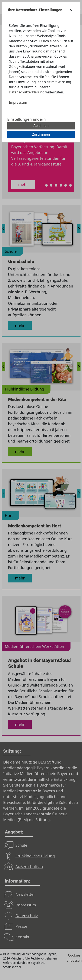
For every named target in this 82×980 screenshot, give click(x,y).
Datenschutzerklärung (27, 92)
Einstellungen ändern (27, 119)
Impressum (18, 102)
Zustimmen (41, 134)
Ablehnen (41, 126)
